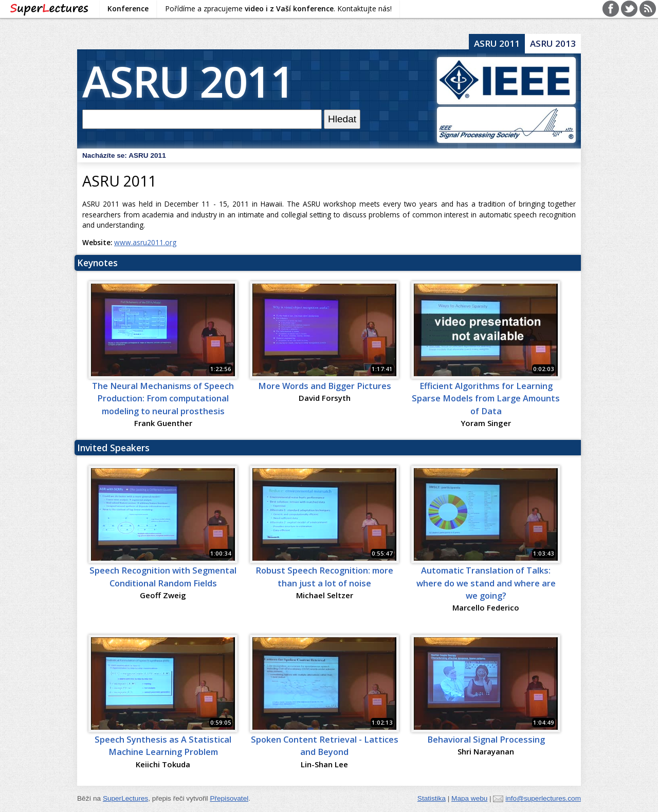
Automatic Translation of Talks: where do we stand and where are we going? (486, 583)
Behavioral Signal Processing (486, 740)
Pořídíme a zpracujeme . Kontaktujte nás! (278, 8)
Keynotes (97, 263)
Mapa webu (469, 798)
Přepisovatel (229, 798)
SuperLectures (125, 798)
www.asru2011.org (145, 242)
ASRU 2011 (188, 81)
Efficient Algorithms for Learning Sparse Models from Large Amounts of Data (486, 399)
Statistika (432, 798)
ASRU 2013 (553, 43)
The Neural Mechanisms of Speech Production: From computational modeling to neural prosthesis (163, 399)
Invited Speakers (113, 448)
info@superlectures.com (543, 798)
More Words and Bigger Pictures (325, 386)
